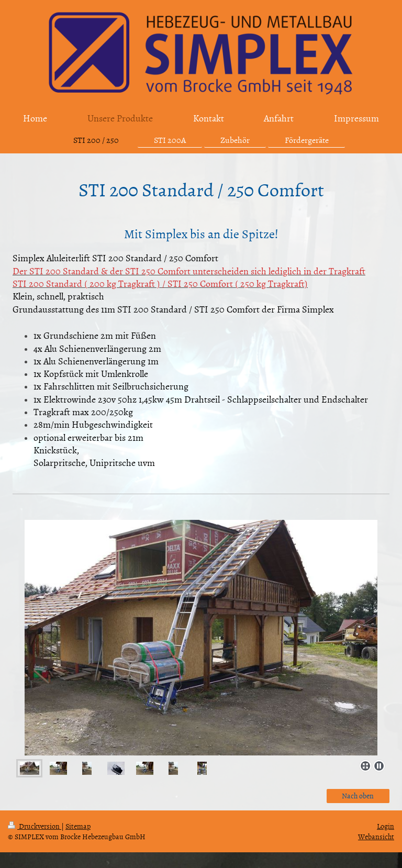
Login (386, 826)
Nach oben (358, 795)
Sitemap (78, 826)
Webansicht (376, 836)
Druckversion (35, 826)
